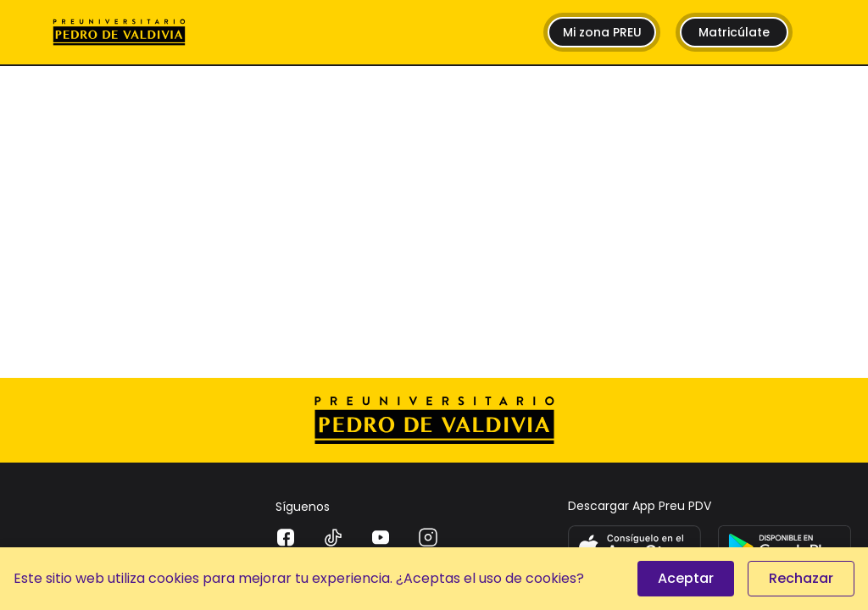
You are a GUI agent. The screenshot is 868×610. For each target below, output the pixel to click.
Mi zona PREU (602, 32)
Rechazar (801, 578)
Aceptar (686, 578)
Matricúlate (734, 32)
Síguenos (303, 507)
